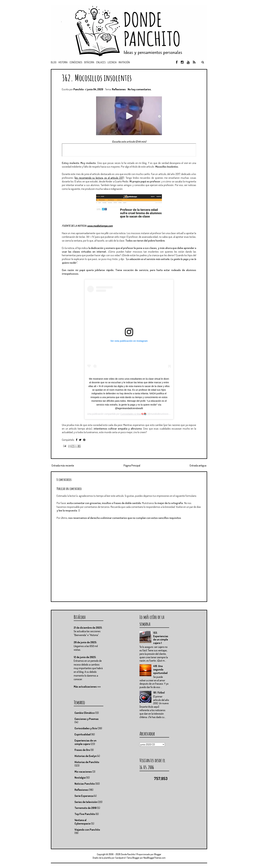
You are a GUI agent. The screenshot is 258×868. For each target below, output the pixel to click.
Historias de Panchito (87, 762)
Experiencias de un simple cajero (85, 742)
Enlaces (101, 62)
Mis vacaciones (83, 772)
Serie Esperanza (84, 796)
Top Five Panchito (85, 814)
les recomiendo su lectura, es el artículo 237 (99, 178)
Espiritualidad (83, 734)
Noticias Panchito (85, 784)
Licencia (112, 62)
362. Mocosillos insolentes (97, 78)
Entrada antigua (198, 465)
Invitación (124, 62)
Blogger (158, 854)
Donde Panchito (128, 854)
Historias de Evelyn (86, 756)
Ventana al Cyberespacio (83, 822)
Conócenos (76, 62)
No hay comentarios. (140, 89)
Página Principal (132, 465)
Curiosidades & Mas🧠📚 (133, 414)
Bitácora (89, 62)
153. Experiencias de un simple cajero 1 (161, 638)
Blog (54, 62)
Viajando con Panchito (87, 830)
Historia (63, 62)
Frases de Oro (82, 750)
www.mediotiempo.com (100, 226)
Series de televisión (86, 802)
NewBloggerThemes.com (155, 858)
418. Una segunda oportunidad (160, 669)
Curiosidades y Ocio (86, 728)
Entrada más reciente (63, 465)
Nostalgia (80, 778)
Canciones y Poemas (87, 719)
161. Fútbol (159, 693)
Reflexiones (119, 89)
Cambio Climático (85, 713)
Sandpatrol (120, 858)
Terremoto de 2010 (85, 808)
